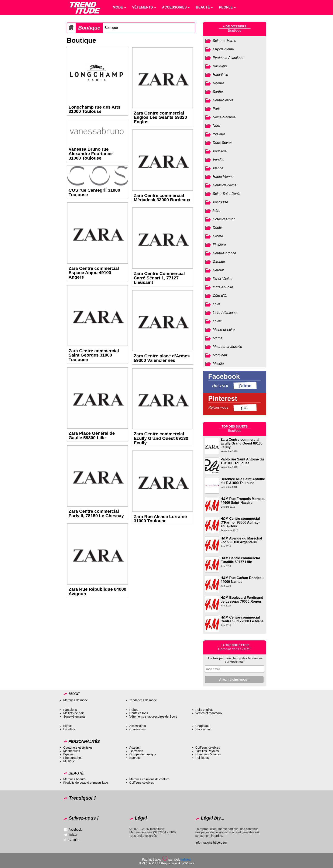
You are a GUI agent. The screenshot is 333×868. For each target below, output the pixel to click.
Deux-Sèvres (223, 143)
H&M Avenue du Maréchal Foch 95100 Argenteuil (241, 540)
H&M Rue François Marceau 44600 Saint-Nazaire (243, 501)
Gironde (219, 262)
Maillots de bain (74, 713)
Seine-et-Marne (224, 41)
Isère (217, 211)
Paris (217, 109)
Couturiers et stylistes (78, 748)
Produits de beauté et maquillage (86, 783)
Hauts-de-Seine (225, 185)
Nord (217, 126)
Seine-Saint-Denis (226, 194)
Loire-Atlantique (225, 313)
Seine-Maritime (224, 117)
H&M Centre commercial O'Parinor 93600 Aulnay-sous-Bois (240, 522)
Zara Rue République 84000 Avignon (97, 591)
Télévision (136, 751)
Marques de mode (76, 700)
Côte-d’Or (220, 296)
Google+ (74, 840)
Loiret (217, 321)
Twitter (73, 835)
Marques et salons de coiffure (149, 779)
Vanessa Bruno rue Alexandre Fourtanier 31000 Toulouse (91, 154)
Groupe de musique (143, 754)
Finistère (219, 245)
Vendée (219, 160)
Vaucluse (220, 151)
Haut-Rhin (220, 75)
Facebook (75, 830)
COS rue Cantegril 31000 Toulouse (94, 192)
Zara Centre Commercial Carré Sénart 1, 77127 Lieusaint (159, 278)
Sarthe (218, 92)
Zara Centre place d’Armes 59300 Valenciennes (162, 358)
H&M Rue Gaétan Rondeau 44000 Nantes (242, 580)
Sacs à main (204, 729)
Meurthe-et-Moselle (227, 347)
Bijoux (67, 726)
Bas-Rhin (220, 66)
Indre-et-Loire (223, 287)
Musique (69, 761)
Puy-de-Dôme (223, 49)
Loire (217, 304)
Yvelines (219, 134)
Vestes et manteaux (209, 713)
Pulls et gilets (204, 710)
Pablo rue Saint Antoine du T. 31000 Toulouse (242, 461)
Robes (134, 710)
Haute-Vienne (223, 177)
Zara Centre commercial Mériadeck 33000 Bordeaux (162, 198)
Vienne (218, 168)
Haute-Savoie (223, 100)
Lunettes (69, 729)
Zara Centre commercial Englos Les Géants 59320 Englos (160, 117)
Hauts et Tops (139, 713)
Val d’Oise (220, 202)
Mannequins (72, 751)
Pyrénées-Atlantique (228, 58)
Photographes (73, 758)
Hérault (218, 270)
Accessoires (138, 726)
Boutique (89, 28)
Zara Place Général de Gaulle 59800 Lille (92, 435)
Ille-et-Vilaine (223, 279)
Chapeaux (202, 726)
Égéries (68, 754)
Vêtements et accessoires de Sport (153, 716)
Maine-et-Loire (224, 330)
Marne (218, 338)
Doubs (218, 228)
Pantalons (70, 710)
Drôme (218, 236)
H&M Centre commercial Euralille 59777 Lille (240, 560)
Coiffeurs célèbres (208, 748)
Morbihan (220, 355)
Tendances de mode (143, 700)
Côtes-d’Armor (224, 219)
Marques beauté (74, 779)
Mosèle (218, 364)
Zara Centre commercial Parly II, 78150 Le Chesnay (96, 513)
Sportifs (135, 758)
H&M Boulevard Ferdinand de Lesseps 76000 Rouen (242, 600)
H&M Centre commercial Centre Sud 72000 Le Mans (242, 619)
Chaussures (138, 729)
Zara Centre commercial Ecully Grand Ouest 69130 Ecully (161, 438)
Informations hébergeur (211, 843)
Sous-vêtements (74, 716)
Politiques (202, 758)
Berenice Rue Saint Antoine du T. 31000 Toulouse (243, 481)
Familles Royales (207, 751)
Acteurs (135, 748)
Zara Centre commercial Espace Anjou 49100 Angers (94, 273)
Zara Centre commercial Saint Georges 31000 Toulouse (94, 355)
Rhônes (219, 83)
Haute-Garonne (224, 253)
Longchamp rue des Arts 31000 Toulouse (95, 109)
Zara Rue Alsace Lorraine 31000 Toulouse (160, 519)
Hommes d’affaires (208, 754)
